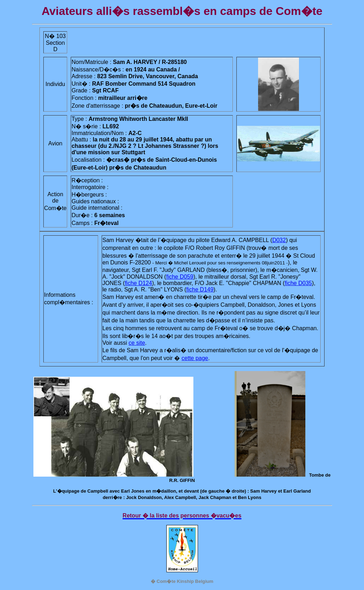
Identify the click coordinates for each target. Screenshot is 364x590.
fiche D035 (298, 283)
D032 (279, 240)
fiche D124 (138, 283)
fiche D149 (200, 289)
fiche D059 (180, 277)
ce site (137, 343)
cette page (195, 358)
